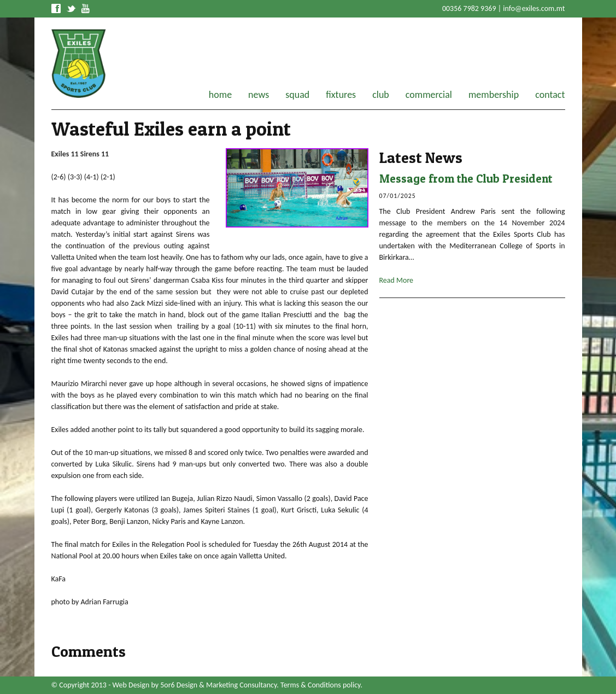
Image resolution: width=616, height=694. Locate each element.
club (381, 95)
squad (297, 95)
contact (550, 95)
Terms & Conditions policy (320, 685)
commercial (429, 95)
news (259, 95)
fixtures (341, 95)
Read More (397, 280)
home (220, 95)
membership (494, 95)
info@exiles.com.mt (534, 8)
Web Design (131, 685)
